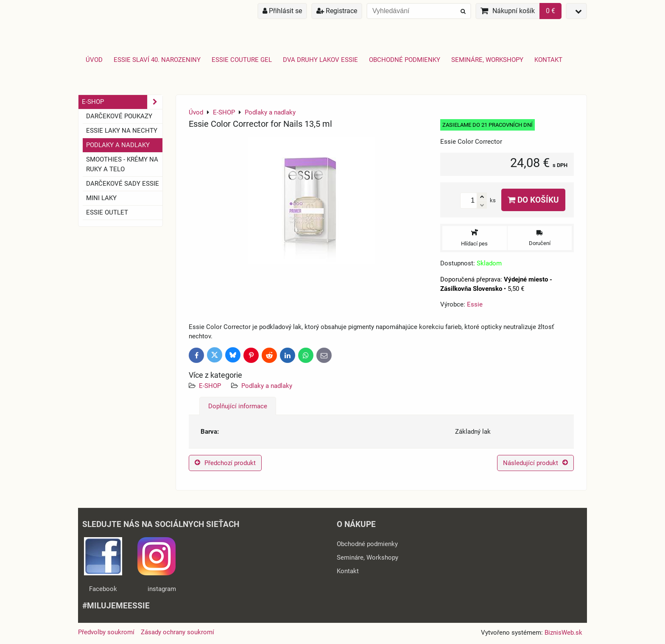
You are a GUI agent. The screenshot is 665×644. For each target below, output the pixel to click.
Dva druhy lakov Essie (320, 60)
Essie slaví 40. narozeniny (157, 60)
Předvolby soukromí (106, 632)
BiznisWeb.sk (563, 633)
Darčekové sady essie (123, 184)
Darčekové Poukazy (119, 116)
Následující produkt (535, 463)
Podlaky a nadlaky (267, 386)
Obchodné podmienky (405, 60)
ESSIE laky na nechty (122, 131)
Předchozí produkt (225, 463)
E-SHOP (210, 386)
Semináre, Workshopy (487, 60)
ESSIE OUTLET (107, 212)
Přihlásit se (282, 11)
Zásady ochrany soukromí (177, 632)
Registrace (337, 11)
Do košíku (533, 200)
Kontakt (548, 60)
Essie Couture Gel (242, 60)
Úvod (94, 60)
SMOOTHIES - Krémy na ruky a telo (122, 164)
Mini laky (101, 198)
